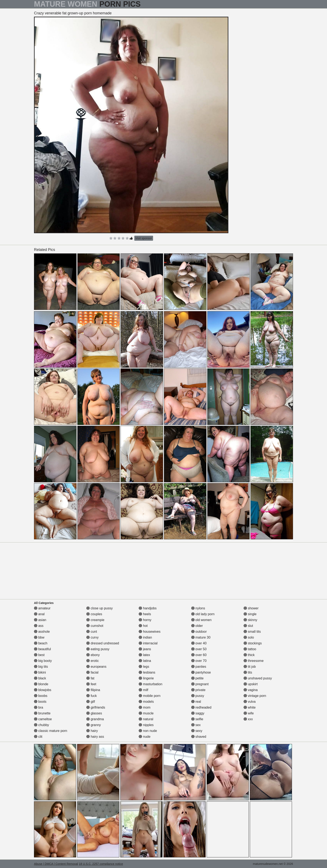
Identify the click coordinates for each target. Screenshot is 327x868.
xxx (248, 719)
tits (248, 672)
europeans (96, 667)
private (198, 690)
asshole (42, 632)
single (250, 614)
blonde (41, 684)
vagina (251, 690)
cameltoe (43, 719)
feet (91, 684)
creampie (95, 620)
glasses (94, 713)
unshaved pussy (258, 678)
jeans (145, 649)
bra (39, 707)
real (196, 702)
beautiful (42, 649)
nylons (198, 608)
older (197, 626)
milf (143, 690)
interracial (148, 643)
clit (38, 737)
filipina (93, 690)
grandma (95, 719)
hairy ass (95, 737)
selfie (197, 719)
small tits (252, 632)
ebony (93, 655)
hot (143, 626)
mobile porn (150, 696)
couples (94, 614)
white (250, 707)
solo (249, 637)
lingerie (146, 678)
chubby (42, 725)
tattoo (250, 649)
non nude (148, 731)
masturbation (150, 684)
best (39, 655)
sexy (197, 731)
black (40, 678)
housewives (150, 632)
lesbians (147, 672)
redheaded (201, 707)
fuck (92, 696)
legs (144, 667)
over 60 (199, 655)
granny (94, 725)
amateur (42, 608)
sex (196, 725)
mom (145, 707)
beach (41, 643)
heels (145, 614)
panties (199, 667)
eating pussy (98, 649)
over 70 (199, 661)
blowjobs (43, 690)
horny (145, 620)
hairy (92, 731)
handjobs (148, 608)
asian (40, 620)
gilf (91, 702)
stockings (253, 643)
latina (145, 661)
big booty (43, 661)
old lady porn (203, 614)
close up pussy (99, 608)
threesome (254, 661)
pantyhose (201, 672)
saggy (198, 713)
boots (40, 702)
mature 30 (201, 637)
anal (39, 614)
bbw (39, 637)
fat (90, 678)
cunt (92, 632)
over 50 (199, 649)
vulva (250, 702)
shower (251, 608)
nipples (146, 725)
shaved (199, 737)
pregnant (200, 684)
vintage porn (255, 696)
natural (146, 719)
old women (201, 620)
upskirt (251, 684)
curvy (92, 637)
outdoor (199, 632)
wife (249, 713)
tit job (250, 667)
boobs (41, 696)
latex (144, 655)
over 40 (199, 643)
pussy (198, 696)
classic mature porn (51, 731)
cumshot (95, 626)
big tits (41, 667)
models (146, 702)
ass (39, 626)
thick (249, 655)
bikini (40, 672)
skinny (250, 620)
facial (92, 672)
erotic (93, 661)
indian (145, 637)
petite (197, 678)
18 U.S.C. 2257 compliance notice (101, 864)
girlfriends (96, 707)
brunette (42, 713)
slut (248, 626)
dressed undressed (103, 643)
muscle (146, 713)
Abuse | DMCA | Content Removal (56, 864)
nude (145, 737)
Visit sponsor (144, 238)
